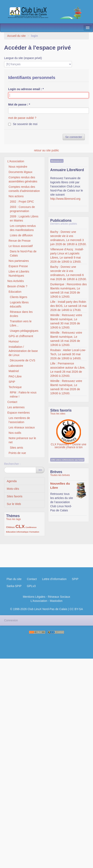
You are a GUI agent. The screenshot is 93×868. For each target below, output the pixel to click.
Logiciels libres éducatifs (19, 304)
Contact (12, 402)
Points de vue (17, 453)
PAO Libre (15, 376)
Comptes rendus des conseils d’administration (24, 189)
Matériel (14, 371)
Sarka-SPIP (14, 586)
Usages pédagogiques (24, 331)
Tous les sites (58, 414)
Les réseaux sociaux (22, 427)
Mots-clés (13, 489)
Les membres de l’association (19, 420)
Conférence (31, 527)
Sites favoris (15, 496)
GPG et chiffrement (21, 336)
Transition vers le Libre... (21, 323)
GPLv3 (31, 586)
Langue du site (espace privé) (23, 58)
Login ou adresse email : (26, 89)
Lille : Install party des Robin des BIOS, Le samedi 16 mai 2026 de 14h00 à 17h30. (68, 306)
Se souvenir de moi (25, 124)
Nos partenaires (19, 261)
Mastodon (56, 601)
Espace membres (19, 413)
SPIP (12, 382)
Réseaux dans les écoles (21, 314)
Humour (14, 341)
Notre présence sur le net (22, 440)
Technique (15, 387)
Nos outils (15, 433)
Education (15, 292)
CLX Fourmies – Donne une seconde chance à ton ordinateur (69, 430)
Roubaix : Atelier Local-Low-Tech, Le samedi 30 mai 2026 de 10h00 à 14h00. (68, 354)
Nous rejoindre (18, 167)
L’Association (16, 161)
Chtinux (10, 527)
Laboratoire (16, 366)
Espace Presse (18, 266)
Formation (34, 532)
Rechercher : (12, 464)
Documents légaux (20, 172)
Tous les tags (14, 519)
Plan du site (14, 579)
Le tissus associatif (21, 246)
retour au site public (46, 150)
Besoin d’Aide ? (17, 286)
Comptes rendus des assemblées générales (23, 179)
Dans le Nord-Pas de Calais (23, 253)
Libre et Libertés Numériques (19, 274)
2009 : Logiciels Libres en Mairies (24, 218)
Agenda (12, 481)
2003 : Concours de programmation (22, 209)
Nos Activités (16, 281)
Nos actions (16, 196)
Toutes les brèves (60, 475)
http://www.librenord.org (65, 199)
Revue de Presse (20, 241)
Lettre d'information (54, 579)
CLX (20, 526)
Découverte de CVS (23, 360)
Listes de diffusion (21, 235)
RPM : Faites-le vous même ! (23, 395)
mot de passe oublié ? (22, 118)
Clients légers (19, 297)
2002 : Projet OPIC (22, 202)
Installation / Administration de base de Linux (23, 351)
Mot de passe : (19, 104)
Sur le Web (14, 504)
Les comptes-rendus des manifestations (23, 228)
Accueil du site (16, 36)
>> (40, 470)
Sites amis (16, 448)
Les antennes (16, 407)
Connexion (11, 620)
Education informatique (17, 532)
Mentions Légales (34, 597)
